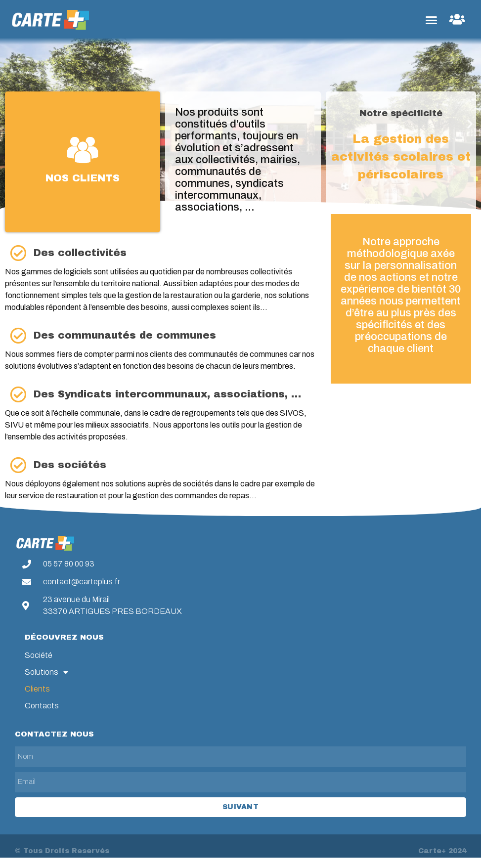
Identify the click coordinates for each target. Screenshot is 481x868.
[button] (431, 20)
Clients (37, 689)
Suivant (240, 807)
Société (39, 655)
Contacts (42, 706)
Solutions (46, 672)
